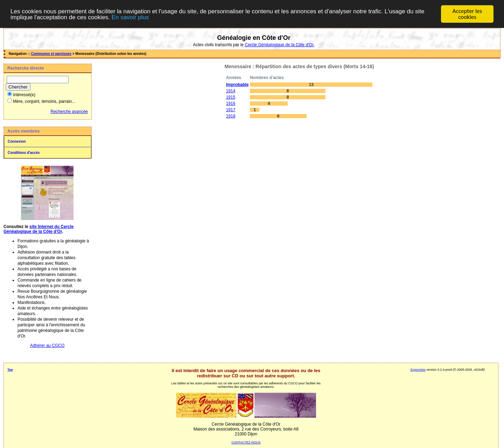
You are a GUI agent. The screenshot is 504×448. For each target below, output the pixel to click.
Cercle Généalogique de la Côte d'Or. (279, 45)
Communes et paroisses (51, 54)
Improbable (237, 85)
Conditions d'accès (24, 153)
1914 (231, 91)
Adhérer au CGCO (47, 346)
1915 (231, 97)
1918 (231, 116)
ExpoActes (418, 370)
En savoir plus (130, 17)
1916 (231, 104)
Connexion (17, 141)
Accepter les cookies (467, 14)
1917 (231, 110)
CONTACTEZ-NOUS (246, 442)
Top (10, 370)
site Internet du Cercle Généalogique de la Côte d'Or (38, 229)
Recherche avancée (69, 112)
